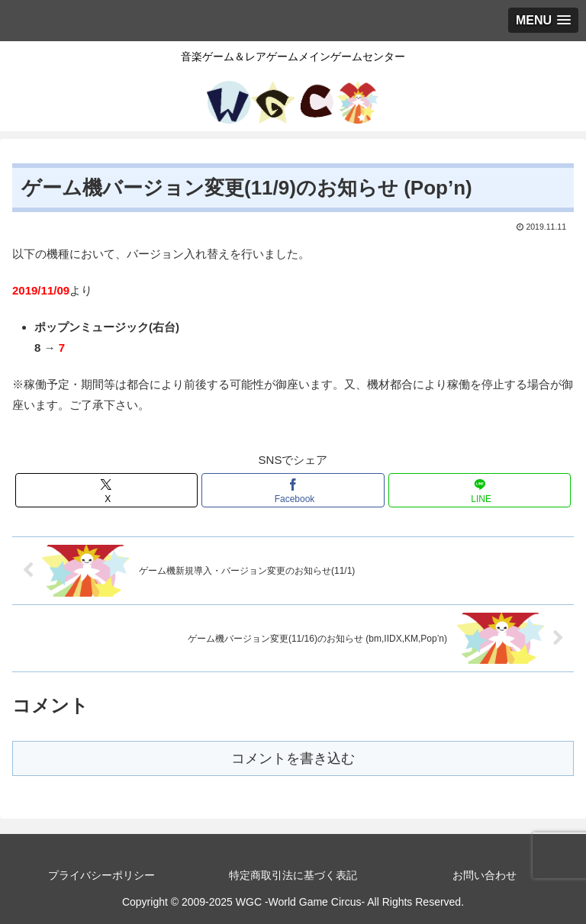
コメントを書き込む (293, 758)
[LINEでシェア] (480, 490)
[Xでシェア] (106, 490)
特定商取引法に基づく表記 (293, 875)
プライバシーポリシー (101, 875)
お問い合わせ (485, 875)
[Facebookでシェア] (293, 490)
